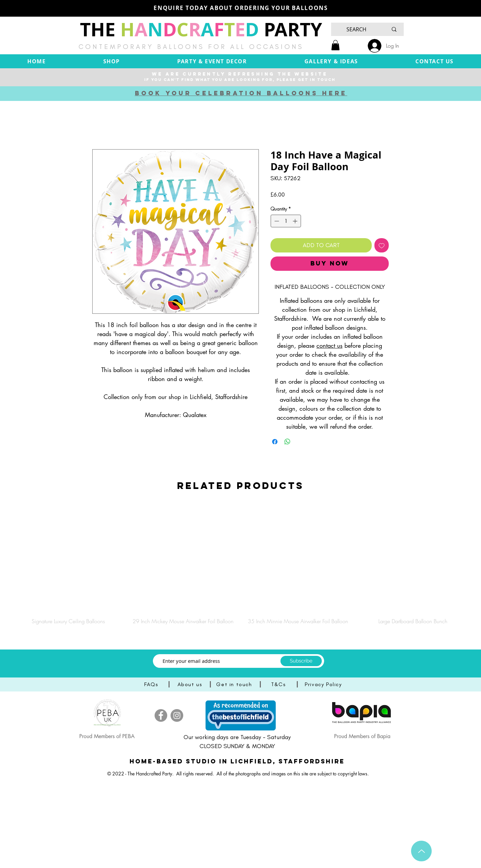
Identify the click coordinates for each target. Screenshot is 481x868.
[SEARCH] (356, 29)
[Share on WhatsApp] (287, 442)
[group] (240, 564)
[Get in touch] (235, 684)
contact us (329, 345)
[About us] (190, 684)
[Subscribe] (301, 661)
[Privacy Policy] (324, 684)
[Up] (421, 851)
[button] (335, 45)
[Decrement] (276, 221)
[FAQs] (152, 684)
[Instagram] (177, 715)
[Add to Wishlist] (382, 245)
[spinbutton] (286, 221)
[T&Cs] (279, 684)
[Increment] (296, 221)
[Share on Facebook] (275, 442)
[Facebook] (161, 715)
